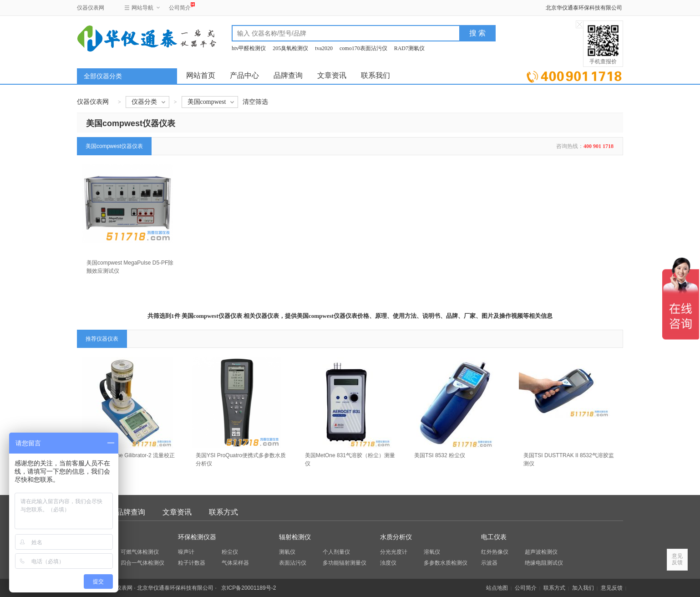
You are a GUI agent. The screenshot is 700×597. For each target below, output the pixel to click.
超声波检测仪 (541, 552)
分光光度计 (394, 552)
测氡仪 (287, 552)
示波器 (489, 563)
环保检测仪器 (197, 537)
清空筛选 (255, 102)
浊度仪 (388, 563)
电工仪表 (494, 537)
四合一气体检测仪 (142, 563)
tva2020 (324, 48)
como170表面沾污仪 (363, 48)
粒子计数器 (192, 563)
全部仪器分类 (103, 76)
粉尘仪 (230, 552)
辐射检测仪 (295, 537)
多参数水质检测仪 (446, 563)
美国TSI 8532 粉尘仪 (440, 455)
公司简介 (180, 7)
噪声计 (186, 552)
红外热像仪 (495, 552)
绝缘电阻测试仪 (544, 563)
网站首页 (201, 75)
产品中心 (244, 75)
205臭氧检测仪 (290, 48)
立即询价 (574, 75)
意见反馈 (612, 588)
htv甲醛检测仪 (249, 48)
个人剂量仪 (336, 552)
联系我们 (375, 75)
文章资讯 (332, 75)
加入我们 (583, 588)
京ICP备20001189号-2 (249, 588)
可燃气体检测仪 (140, 552)
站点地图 (497, 588)
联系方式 (223, 512)
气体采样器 (235, 563)
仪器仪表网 (91, 8)
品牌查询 (288, 75)
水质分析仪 (396, 537)
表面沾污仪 (293, 563)
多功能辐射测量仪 (345, 563)
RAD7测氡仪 (409, 48)
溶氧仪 (432, 552)
